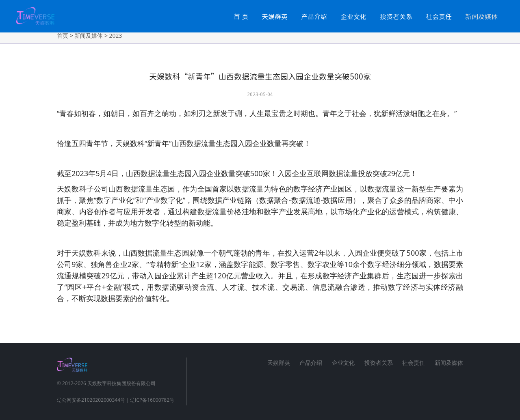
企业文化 (353, 16)
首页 (63, 36)
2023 (116, 36)
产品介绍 (314, 16)
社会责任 (439, 16)
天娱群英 (275, 16)
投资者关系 (396, 16)
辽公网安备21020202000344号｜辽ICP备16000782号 (116, 400)
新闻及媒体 (481, 16)
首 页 (241, 16)
